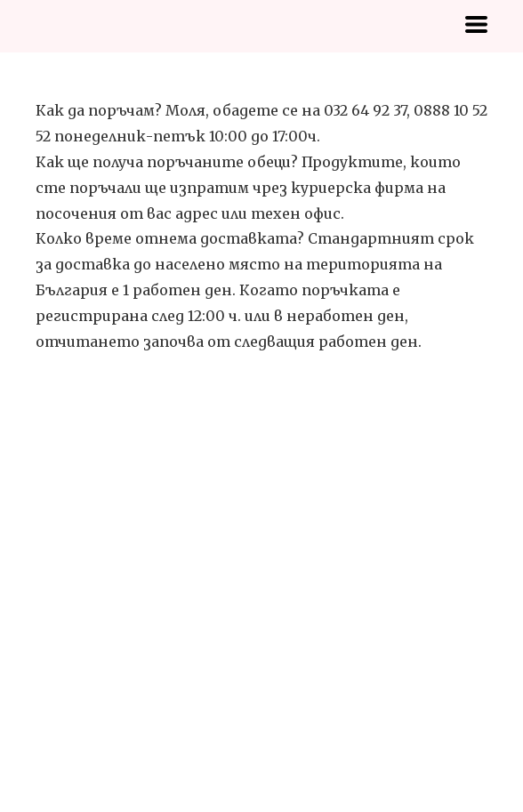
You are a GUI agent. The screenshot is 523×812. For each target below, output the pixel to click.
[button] (476, 24)
